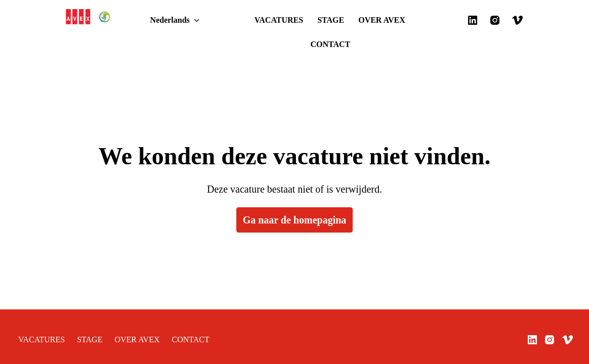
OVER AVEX (333, 20)
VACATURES (246, 20)
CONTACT (382, 20)
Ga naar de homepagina (295, 196)
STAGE (290, 20)
